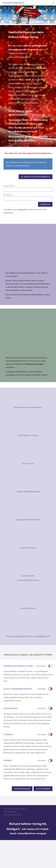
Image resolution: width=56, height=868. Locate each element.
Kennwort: (8, 195)
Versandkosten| (10, 812)
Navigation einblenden (13, 3)
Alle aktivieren (43, 789)
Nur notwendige (22, 789)
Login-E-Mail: (9, 186)
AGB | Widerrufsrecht (13, 815)
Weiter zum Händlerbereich (36, 177)
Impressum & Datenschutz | (15, 809)
